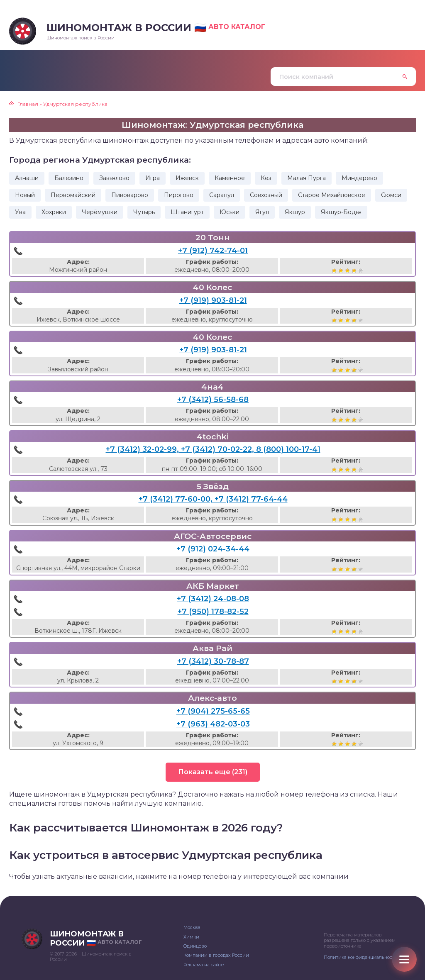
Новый (25, 195)
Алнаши (27, 178)
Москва (192, 927)
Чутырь (144, 212)
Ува (20, 212)
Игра (153, 178)
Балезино (69, 178)
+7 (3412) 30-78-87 (213, 661)
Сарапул (222, 195)
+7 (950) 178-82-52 (213, 612)
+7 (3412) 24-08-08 (213, 599)
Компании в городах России (216, 955)
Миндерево (359, 178)
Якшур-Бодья (341, 212)
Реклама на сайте (204, 965)
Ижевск (187, 178)
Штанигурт (187, 212)
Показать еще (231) (213, 772)
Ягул (262, 212)
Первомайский (73, 195)
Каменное (230, 178)
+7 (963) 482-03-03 (213, 724)
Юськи (230, 212)
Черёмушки (100, 212)
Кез (266, 178)
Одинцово (195, 946)
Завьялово (114, 178)
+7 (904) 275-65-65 (213, 711)
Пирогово (179, 195)
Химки (191, 937)
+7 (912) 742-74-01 (213, 251)
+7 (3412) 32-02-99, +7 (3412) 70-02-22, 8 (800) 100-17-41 (213, 449)
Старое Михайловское (332, 195)
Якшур (295, 212)
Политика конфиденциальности (361, 957)
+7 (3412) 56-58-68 (213, 400)
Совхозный (266, 195)
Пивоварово (130, 195)
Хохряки (54, 212)
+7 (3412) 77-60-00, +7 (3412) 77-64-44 (213, 499)
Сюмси (391, 195)
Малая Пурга (307, 178)
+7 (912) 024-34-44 (213, 549)
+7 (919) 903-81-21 (213, 300)
